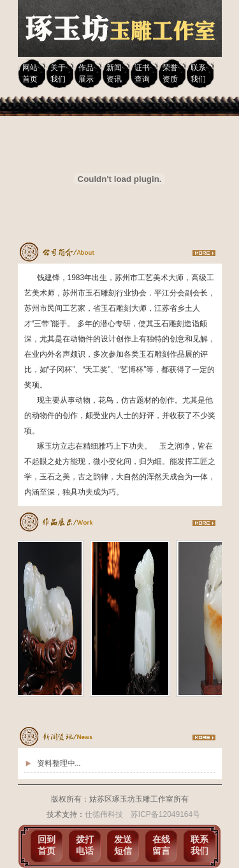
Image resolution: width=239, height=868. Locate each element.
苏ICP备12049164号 (165, 814)
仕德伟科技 (104, 814)
